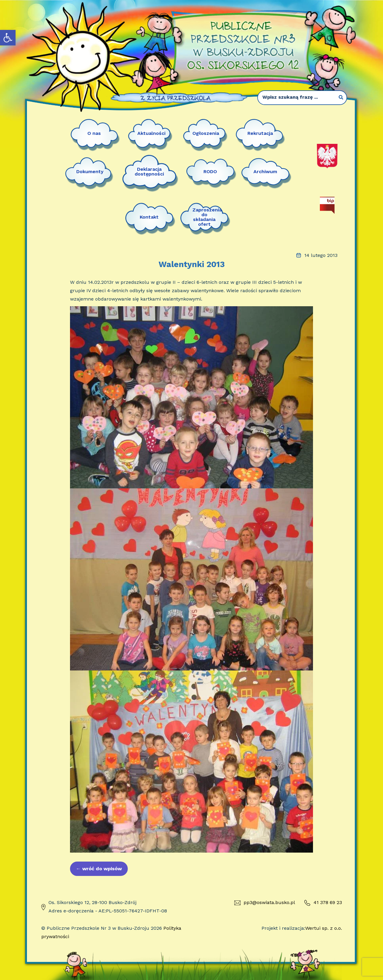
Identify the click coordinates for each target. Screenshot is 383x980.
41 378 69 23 (323, 903)
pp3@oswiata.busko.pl (265, 902)
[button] (8, 38)
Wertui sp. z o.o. (324, 928)
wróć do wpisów (99, 869)
